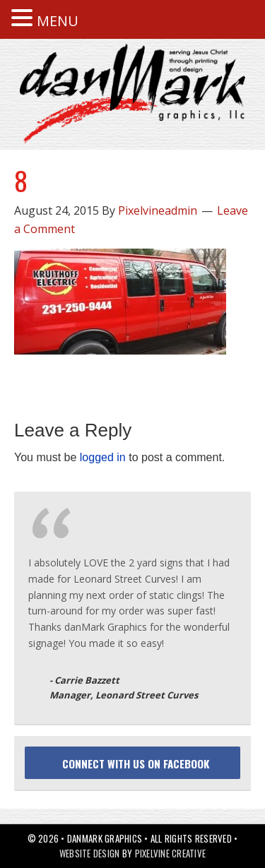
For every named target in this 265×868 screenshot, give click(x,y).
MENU (58, 21)
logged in (103, 457)
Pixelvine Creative (171, 853)
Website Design (90, 853)
